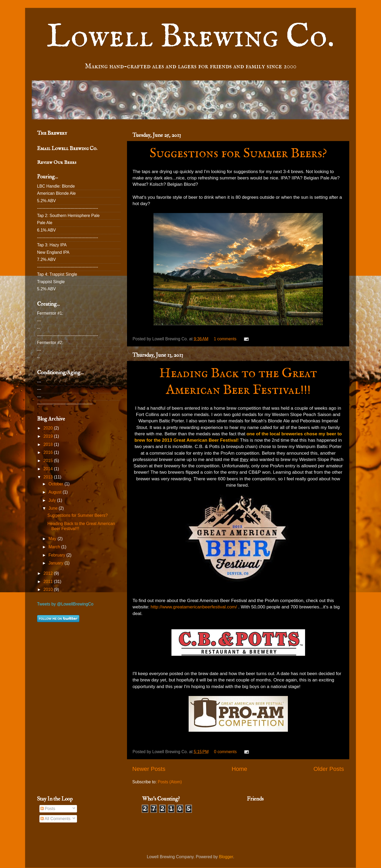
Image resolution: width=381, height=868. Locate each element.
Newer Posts (149, 769)
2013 (49, 477)
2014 (49, 469)
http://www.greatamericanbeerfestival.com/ (194, 607)
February (57, 555)
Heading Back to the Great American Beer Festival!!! (238, 382)
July (53, 500)
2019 (49, 436)
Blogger (226, 857)
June (54, 508)
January (56, 563)
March (55, 547)
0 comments (225, 752)
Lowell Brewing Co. (190, 37)
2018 (49, 444)
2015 (49, 461)
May (53, 539)
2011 (49, 582)
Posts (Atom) (170, 782)
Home (239, 769)
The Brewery (52, 133)
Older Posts (329, 769)
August (55, 492)
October (56, 484)
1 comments (225, 339)
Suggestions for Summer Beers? (238, 154)
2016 (49, 452)
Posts (48, 809)
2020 (49, 428)
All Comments (56, 819)
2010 (49, 589)
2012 (49, 573)
